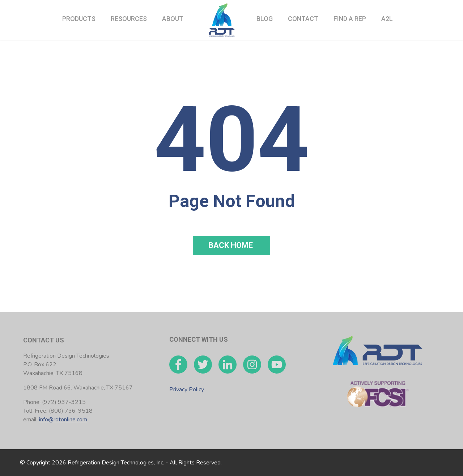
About (173, 19)
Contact (303, 19)
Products (79, 19)
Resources (129, 19)
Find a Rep (350, 19)
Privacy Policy (187, 389)
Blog (265, 19)
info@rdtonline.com (63, 420)
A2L (387, 19)
